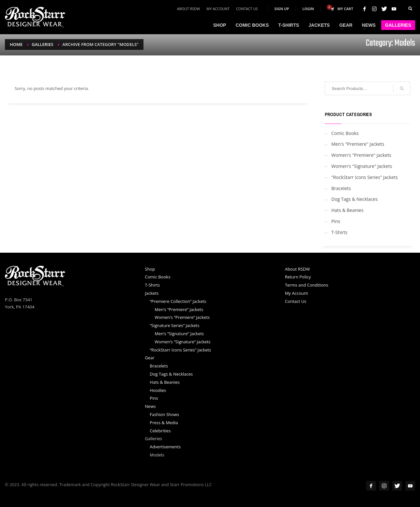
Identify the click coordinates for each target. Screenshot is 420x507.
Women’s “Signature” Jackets (182, 342)
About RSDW (189, 9)
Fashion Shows (164, 414)
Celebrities (160, 431)
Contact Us (247, 9)
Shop (150, 269)
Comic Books (345, 133)
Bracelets (341, 188)
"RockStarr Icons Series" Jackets (365, 177)
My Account (218, 9)
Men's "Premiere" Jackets (358, 144)
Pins (336, 221)
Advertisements (165, 447)
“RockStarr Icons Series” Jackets (180, 350)
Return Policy (298, 277)
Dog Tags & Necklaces (354, 199)
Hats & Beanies (347, 210)
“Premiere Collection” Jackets (178, 301)
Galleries (153, 439)
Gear (150, 358)
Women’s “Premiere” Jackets (182, 317)
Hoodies (158, 390)
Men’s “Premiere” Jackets (179, 309)
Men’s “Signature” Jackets (179, 334)
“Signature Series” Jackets (174, 325)
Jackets (152, 293)
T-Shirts (339, 232)
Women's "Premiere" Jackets (361, 155)
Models (157, 455)
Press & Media (164, 423)
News (150, 406)
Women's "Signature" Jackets (362, 166)
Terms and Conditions (307, 285)
